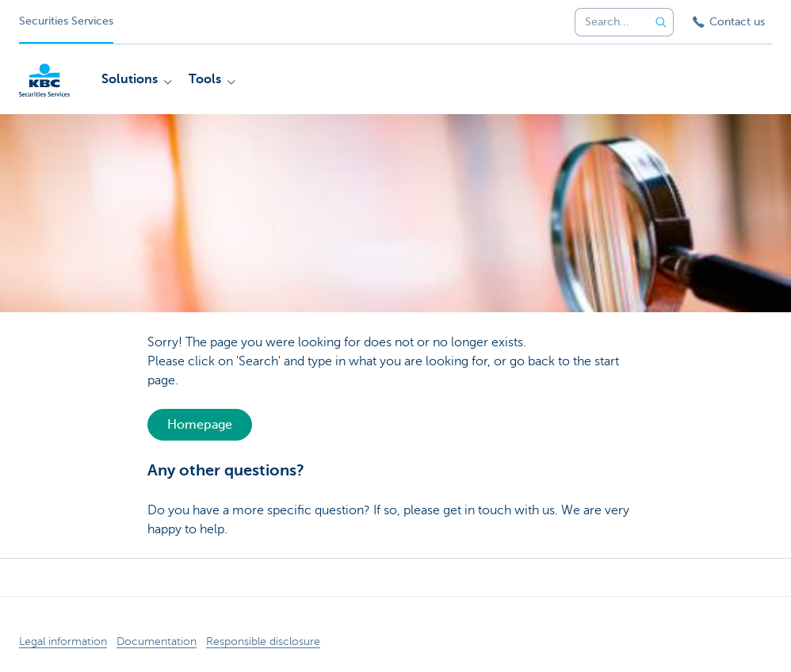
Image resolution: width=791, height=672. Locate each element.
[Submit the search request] (661, 22)
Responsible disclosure (263, 641)
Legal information (63, 641)
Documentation (157, 641)
